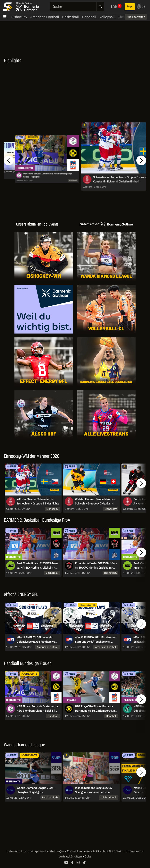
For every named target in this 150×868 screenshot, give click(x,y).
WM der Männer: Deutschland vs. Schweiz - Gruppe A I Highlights (95, 501)
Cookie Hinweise (79, 851)
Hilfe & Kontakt (112, 851)
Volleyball (107, 17)
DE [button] (141, 6)
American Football (45, 17)
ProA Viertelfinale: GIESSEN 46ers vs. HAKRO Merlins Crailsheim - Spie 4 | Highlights (37, 566)
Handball (89, 17)
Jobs (88, 856)
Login (130, 7)
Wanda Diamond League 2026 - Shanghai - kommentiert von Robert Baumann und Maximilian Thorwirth (95, 790)
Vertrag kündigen (71, 856)
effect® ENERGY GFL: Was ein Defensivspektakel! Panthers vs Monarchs (36, 640)
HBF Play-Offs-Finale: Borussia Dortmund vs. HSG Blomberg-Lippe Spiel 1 (96, 709)
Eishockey (19, 17)
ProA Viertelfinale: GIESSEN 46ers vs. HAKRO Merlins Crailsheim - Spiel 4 (96, 566)
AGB (96, 851)
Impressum (134, 851)
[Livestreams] (106, 414)
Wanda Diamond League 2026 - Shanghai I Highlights (36, 790)
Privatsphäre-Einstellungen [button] (46, 851)
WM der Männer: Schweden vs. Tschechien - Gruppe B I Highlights (38, 501)
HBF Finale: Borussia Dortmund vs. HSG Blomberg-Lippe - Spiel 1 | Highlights (48, 175)
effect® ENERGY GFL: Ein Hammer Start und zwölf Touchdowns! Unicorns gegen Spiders (96, 640)
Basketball (70, 17)
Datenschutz (15, 851)
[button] (9, 160)
